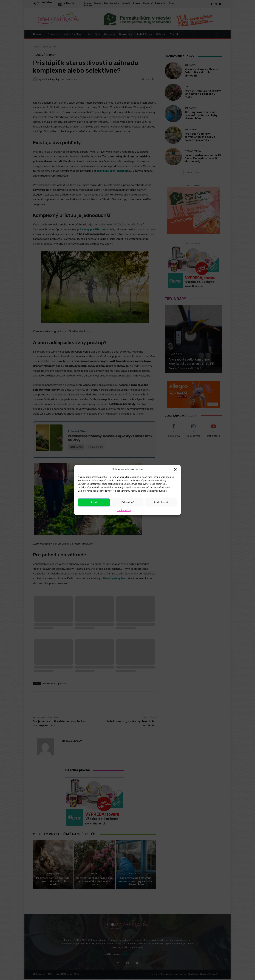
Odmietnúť (127, 502)
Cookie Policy (124, 510)
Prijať (94, 502)
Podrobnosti (161, 502)
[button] (175, 469)
